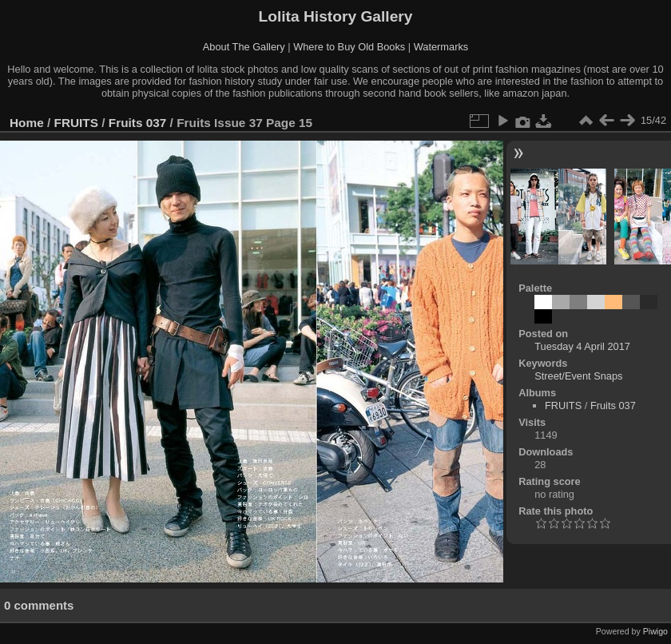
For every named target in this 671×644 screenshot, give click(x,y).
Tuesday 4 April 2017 (582, 346)
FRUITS (76, 123)
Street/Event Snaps (578, 376)
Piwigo (655, 631)
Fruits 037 (138, 123)
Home (27, 123)
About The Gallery (244, 47)
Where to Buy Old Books (349, 47)
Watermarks (441, 47)
